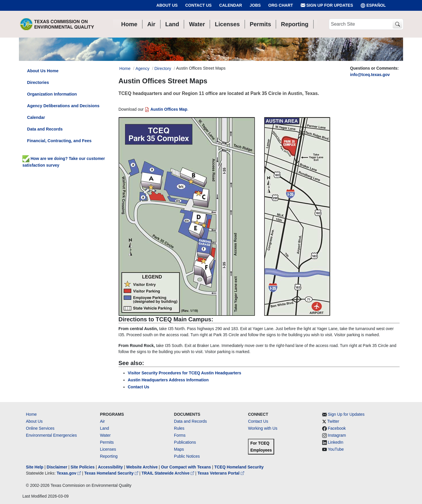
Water (105, 435)
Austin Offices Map (166, 109)
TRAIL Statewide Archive (168, 473)
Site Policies (83, 467)
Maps (179, 449)
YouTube (336, 449)
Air (102, 421)
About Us (167, 5)
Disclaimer (57, 467)
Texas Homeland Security (112, 473)
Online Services (40, 428)
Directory (163, 68)
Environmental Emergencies (51, 435)
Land (104, 428)
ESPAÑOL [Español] (373, 5)
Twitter (333, 421)
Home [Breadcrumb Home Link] (125, 68)
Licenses (108, 449)
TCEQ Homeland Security (239, 467)
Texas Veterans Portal (221, 473)
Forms (180, 435)
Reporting (109, 456)
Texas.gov (69, 473)
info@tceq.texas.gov (370, 75)
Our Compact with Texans (186, 467)
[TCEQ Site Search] (397, 24)
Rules (179, 428)
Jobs (255, 5)
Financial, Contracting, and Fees (59, 141)
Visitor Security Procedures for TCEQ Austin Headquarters (185, 373)
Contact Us (198, 5)
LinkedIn (336, 442)
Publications (185, 442)
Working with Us (263, 428)
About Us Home (43, 71)
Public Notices (187, 456)
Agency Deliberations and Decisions (63, 106)
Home (31, 414)
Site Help (35, 467)
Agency (142, 68)
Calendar (231, 5)
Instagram (337, 435)
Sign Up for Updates (327, 5)
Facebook (337, 428)
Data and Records (45, 129)
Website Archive (142, 467)
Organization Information (52, 94)
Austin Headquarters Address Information (168, 380)
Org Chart (281, 5)
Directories (38, 82)
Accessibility (111, 467)
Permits (107, 442)
